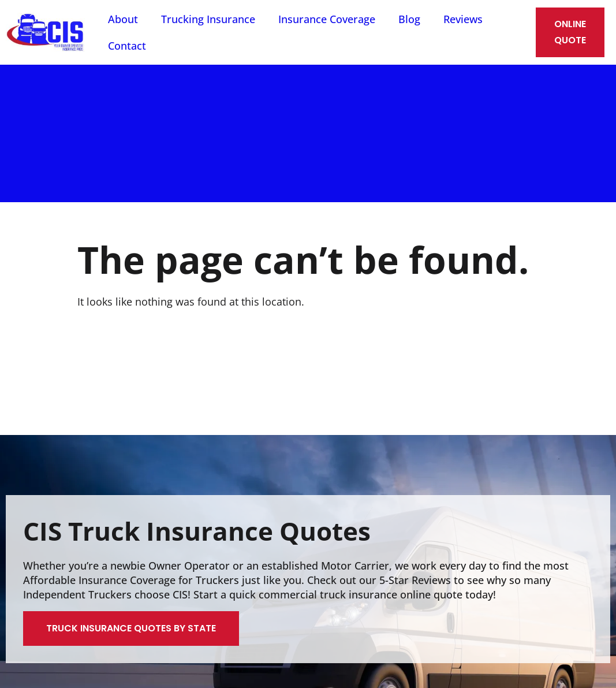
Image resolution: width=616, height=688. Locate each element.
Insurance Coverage (327, 19)
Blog (409, 19)
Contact (127, 46)
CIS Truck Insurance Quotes (197, 531)
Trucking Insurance (208, 19)
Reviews (463, 19)
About (123, 19)
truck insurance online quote (391, 594)
